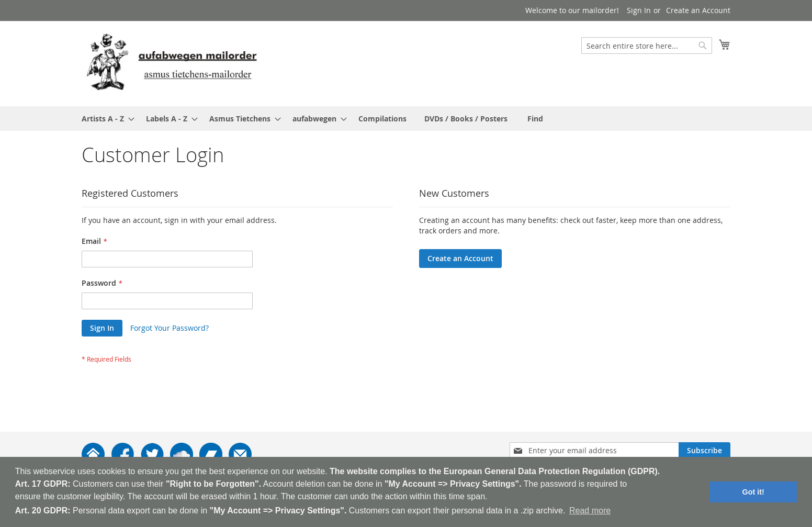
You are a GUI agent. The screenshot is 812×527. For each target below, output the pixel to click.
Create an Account (698, 10)
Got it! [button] (753, 492)
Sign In (639, 10)
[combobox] (647, 46)
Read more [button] (590, 511)
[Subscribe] (704, 451)
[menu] (406, 119)
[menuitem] (105, 119)
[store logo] (172, 63)
